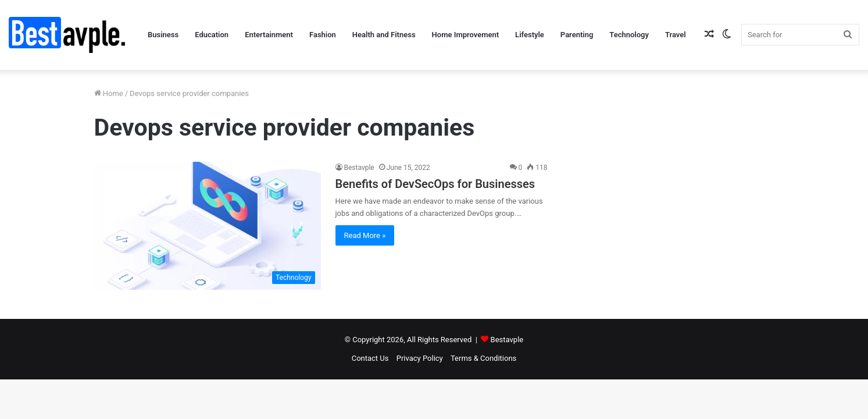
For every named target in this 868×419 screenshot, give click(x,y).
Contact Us (370, 358)
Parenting (577, 35)
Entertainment (269, 35)
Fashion (323, 35)
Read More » (365, 235)
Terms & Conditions (483, 358)
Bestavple (359, 168)
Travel (676, 35)
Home (109, 93)
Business (163, 35)
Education (212, 35)
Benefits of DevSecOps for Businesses (435, 184)
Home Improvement (466, 35)
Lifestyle (530, 35)
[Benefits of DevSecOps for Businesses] (208, 226)
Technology (629, 35)
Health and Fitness (384, 35)
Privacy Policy (420, 358)
